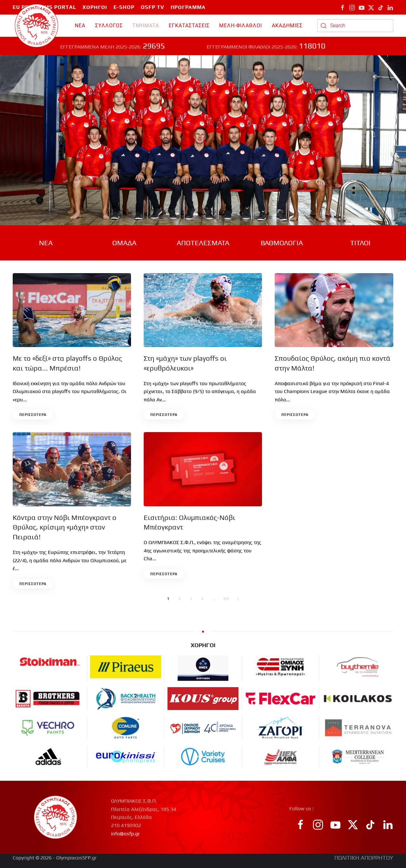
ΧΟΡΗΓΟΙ (95, 7)
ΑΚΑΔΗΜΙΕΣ (287, 26)
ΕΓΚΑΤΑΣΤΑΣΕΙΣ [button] (189, 26)
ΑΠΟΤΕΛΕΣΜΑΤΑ (203, 243)
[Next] (238, 599)
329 (226, 599)
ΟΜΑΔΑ (124, 243)
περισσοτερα (33, 415)
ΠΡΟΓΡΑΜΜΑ (188, 7)
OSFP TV (153, 7)
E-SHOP (124, 7)
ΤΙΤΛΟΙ (360, 243)
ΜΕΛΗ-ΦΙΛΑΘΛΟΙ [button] (241, 26)
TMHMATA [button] (146, 26)
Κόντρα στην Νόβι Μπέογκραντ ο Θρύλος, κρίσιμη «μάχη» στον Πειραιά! (65, 527)
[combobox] (355, 26)
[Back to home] (37, 26)
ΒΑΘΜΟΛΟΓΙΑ (282, 243)
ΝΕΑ (46, 243)
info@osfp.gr (125, 834)
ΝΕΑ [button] (80, 26)
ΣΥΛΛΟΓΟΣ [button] (109, 26)
